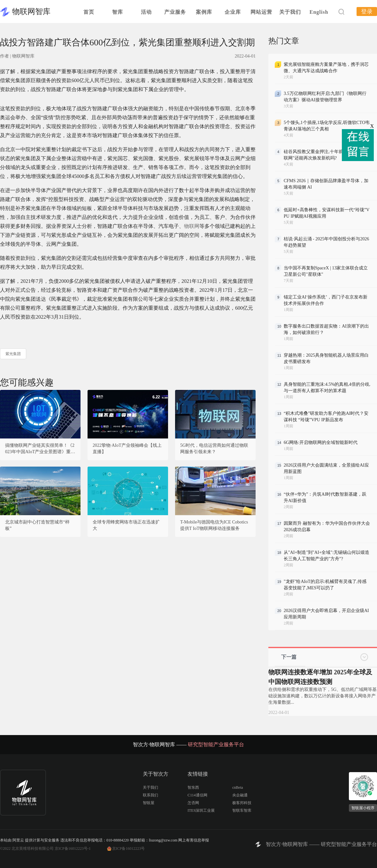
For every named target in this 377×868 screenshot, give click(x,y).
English (319, 12)
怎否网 (193, 803)
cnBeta (238, 787)
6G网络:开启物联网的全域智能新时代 (321, 442)
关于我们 (290, 12)
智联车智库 (242, 810)
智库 (118, 12)
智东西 (193, 787)
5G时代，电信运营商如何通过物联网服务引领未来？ (214, 449)
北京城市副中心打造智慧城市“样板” (37, 525)
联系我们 (150, 795)
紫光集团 (13, 354)
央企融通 (240, 795)
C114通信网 (197, 795)
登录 (367, 12)
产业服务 (175, 12)
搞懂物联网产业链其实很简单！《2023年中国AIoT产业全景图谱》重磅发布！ (40, 449)
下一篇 (289, 657)
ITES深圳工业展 (201, 810)
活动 (146, 12)
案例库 (204, 12)
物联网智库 (31, 12)
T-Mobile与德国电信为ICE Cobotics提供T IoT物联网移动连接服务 (214, 525)
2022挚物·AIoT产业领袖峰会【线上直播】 (127, 449)
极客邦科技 (242, 803)
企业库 (233, 12)
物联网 (192, 226)
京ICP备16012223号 (129, 849)
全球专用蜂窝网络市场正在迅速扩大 (126, 525)
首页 (89, 12)
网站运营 (261, 12)
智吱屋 (149, 803)
